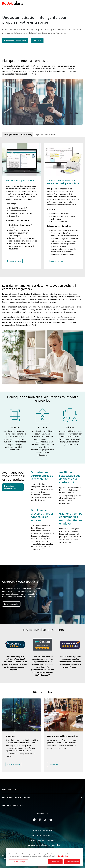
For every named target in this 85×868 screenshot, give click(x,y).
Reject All (55, 862)
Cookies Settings (19, 862)
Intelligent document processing (18, 135)
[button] (42, 790)
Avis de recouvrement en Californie (42, 840)
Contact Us (37, 41)
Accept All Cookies (72, 862)
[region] (44, 857)
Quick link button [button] (42, 867)
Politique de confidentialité (43, 830)
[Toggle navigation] (81, 3)
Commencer (53, 764)
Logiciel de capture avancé (46, 135)
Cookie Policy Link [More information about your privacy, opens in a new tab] (61, 856)
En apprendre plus (14, 261)
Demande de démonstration (15, 41)
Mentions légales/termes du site (42, 835)
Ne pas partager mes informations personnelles (42, 845)
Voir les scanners (13, 764)
